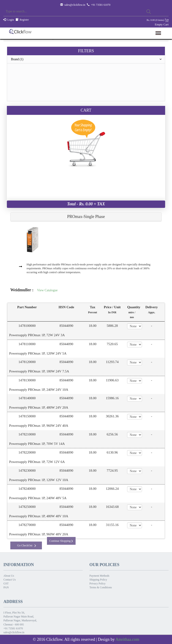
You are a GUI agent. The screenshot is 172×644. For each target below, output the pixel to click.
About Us (9, 576)
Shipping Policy (98, 580)
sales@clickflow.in (75, 5)
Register (24, 20)
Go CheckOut (27, 545)
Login (11, 20)
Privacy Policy (98, 583)
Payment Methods (100, 576)
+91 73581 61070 (13, 628)
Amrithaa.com (127, 639)
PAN (6, 587)
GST (6, 583)
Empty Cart (162, 24)
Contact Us (10, 580)
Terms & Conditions (101, 587)
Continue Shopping (61, 541)
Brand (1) (88, 59)
